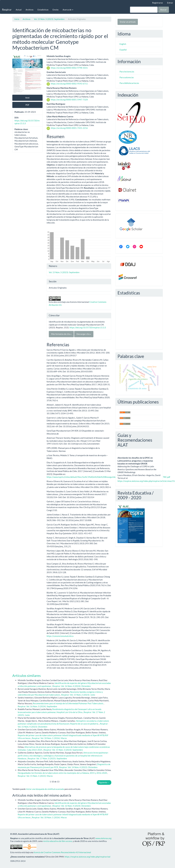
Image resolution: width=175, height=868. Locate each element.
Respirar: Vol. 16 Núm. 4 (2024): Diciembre (72, 686)
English (123, 44)
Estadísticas (43, 10)
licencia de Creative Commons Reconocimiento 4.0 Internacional (62, 852)
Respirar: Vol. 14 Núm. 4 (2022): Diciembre (78, 767)
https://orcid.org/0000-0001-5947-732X (69, 100)
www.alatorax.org (103, 838)
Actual (19, 10)
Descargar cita (84, 334)
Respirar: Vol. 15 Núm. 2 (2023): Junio (78, 695)
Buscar (163, 10)
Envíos (56, 10)
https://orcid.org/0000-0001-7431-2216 (69, 128)
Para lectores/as (127, 72)
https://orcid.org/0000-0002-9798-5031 (69, 68)
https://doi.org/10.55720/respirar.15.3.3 (88, 327)
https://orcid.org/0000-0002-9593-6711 (69, 84)
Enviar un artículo (128, 22)
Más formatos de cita (61, 334)
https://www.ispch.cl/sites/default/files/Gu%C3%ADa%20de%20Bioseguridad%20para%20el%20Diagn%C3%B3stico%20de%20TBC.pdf (108, 477)
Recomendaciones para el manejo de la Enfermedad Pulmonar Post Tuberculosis (68, 703)
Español (123, 50)
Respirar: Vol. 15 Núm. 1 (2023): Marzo (35, 776)
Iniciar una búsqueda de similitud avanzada (45, 789)
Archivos (30, 10)
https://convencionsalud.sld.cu (60, 636)
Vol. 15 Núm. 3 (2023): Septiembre (49, 19)
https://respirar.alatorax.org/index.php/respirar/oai (87, 857)
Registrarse (158, 3)
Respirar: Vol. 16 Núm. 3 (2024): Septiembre (37, 706)
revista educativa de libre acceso (58, 841)
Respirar (7, 10)
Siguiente (104, 782)
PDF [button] (27, 105)
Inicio (17, 19)
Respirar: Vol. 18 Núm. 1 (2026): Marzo (49, 738)
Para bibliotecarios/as (129, 83)
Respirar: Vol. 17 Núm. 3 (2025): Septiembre (47, 758)
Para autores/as (127, 77)
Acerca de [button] (68, 10)
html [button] (27, 98)
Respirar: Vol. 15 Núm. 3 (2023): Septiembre (63, 750)
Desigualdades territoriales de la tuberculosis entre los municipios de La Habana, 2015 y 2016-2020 (63, 773)
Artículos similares (27, 676)
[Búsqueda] (144, 10)
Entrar (170, 3)
